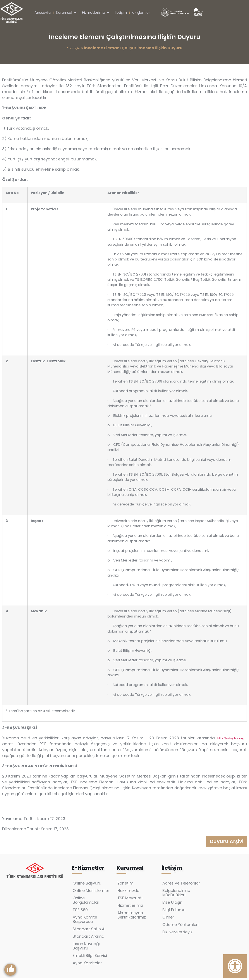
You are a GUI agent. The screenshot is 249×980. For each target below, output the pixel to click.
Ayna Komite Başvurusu (85, 922)
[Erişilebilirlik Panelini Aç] (235, 966)
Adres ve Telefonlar (181, 886)
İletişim (121, 13)
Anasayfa (43, 13)
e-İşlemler (141, 13)
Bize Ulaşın (172, 905)
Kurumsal (66, 13)
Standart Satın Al (89, 931)
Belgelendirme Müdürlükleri (176, 895)
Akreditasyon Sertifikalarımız (132, 917)
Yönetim (125, 886)
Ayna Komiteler (87, 965)
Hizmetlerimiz (96, 13)
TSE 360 (80, 912)
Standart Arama (88, 939)
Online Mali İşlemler (91, 893)
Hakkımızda (128, 893)
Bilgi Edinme (174, 912)
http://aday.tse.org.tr (232, 738)
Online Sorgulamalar (86, 903)
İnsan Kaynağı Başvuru (86, 948)
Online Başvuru (87, 886)
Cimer (168, 920)
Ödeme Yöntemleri (180, 927)
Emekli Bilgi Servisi (90, 958)
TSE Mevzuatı (130, 900)
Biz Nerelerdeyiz (177, 934)
